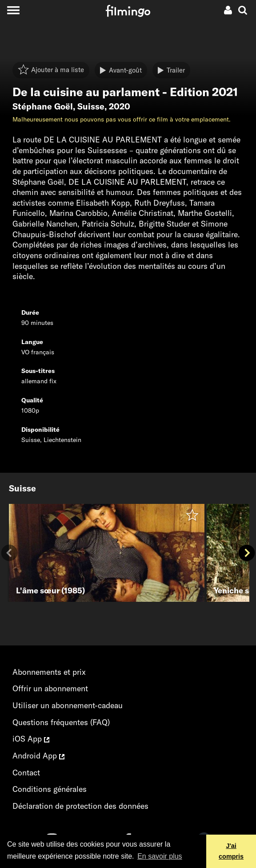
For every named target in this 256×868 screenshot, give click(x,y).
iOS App (31, 739)
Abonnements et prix (49, 672)
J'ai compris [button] (231, 851)
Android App (38, 756)
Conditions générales (50, 789)
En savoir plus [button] (160, 856)
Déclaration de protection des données (80, 806)
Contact (26, 773)
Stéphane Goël (43, 106)
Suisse (91, 106)
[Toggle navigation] (13, 10)
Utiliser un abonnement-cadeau (68, 705)
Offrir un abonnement (50, 688)
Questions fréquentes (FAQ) (61, 722)
